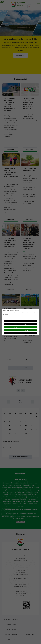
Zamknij (21, 333)
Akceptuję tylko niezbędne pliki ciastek (21, 327)
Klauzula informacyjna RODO (20, 321)
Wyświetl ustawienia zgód (20, 324)
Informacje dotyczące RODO (9, 317)
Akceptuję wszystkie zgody (20, 330)
